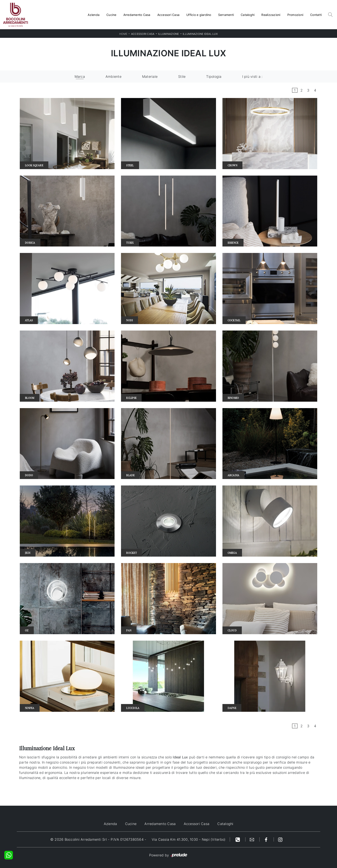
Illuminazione (168, 34)
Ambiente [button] (113, 77)
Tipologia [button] (214, 77)
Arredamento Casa (137, 15)
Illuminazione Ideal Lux (200, 34)
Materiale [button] (150, 77)
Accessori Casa (168, 15)
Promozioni (295, 15)
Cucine (111, 15)
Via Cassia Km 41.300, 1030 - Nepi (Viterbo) (189, 839)
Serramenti (226, 15)
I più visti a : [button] (252, 77)
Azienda (94, 15)
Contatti (316, 15)
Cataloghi (248, 15)
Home (123, 34)
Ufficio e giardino (199, 15)
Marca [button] (80, 77)
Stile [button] (182, 77)
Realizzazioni (271, 15)
